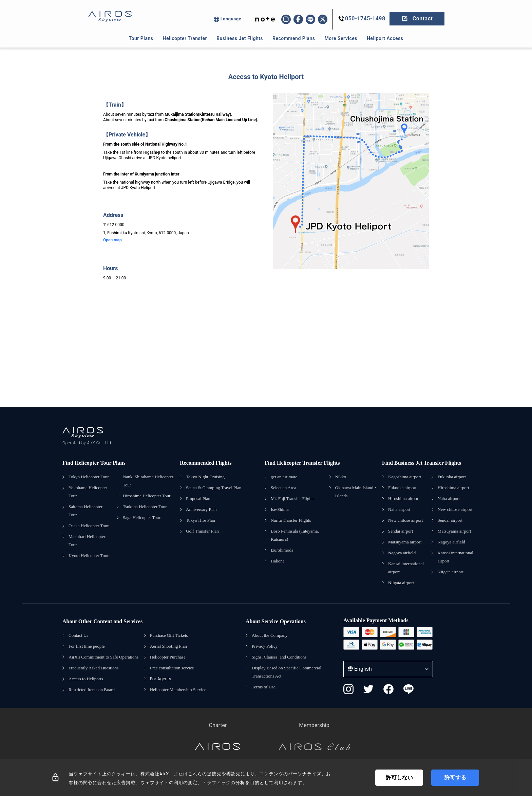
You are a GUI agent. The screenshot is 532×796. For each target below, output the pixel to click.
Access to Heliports (86, 679)
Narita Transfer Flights (291, 520)
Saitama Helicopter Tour (85, 511)
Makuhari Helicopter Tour (87, 541)
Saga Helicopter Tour (142, 517)
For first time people (87, 646)
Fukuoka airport (402, 488)
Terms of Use (264, 687)
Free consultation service (172, 668)
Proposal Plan (198, 498)
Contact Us (78, 635)
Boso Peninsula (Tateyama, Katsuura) (295, 535)
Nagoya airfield (402, 553)
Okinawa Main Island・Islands (357, 492)
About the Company (270, 635)
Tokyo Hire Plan (201, 520)
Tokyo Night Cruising (205, 477)
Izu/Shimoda (282, 550)
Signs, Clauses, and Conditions (279, 657)
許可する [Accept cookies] (455, 778)
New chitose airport (406, 520)
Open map (112, 240)
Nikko (341, 477)
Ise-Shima (280, 509)
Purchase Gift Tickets (169, 635)
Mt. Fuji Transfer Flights (293, 498)
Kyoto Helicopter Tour (89, 556)
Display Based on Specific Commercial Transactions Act (287, 672)
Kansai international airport (406, 568)
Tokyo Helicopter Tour (89, 477)
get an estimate (284, 477)
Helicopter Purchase (168, 657)
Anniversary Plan (201, 509)
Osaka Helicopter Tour (89, 526)
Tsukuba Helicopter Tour (145, 507)
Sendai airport (401, 531)
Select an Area (283, 488)
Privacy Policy (265, 646)
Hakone (278, 561)
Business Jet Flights (240, 38)
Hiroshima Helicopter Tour (147, 496)
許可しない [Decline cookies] (399, 778)
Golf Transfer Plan (202, 531)
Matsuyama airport (405, 542)
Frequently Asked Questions (93, 668)
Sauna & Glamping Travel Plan (214, 488)
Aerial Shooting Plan (168, 646)
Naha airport (399, 509)
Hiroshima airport (404, 498)
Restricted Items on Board (92, 690)
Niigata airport (401, 583)
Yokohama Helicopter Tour (88, 492)
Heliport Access (385, 38)
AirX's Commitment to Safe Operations (103, 657)
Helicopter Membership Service (178, 690)
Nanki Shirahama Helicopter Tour (148, 481)
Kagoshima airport (405, 477)
